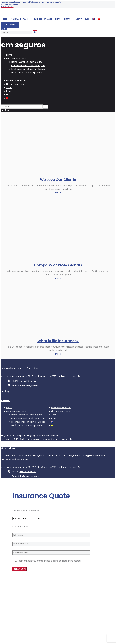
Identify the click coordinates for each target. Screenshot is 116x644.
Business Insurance (61, 408)
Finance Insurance (61, 411)
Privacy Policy (66, 439)
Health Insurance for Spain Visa (27, 425)
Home (9, 408)
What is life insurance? (58, 341)
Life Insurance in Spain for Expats (28, 422)
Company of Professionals (58, 265)
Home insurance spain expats (26, 415)
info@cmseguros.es (28, 385)
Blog (53, 418)
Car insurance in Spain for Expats (28, 418)
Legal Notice (48, 439)
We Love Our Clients (58, 180)
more (58, 193)
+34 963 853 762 (28, 381)
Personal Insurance (16, 411)
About (54, 415)
